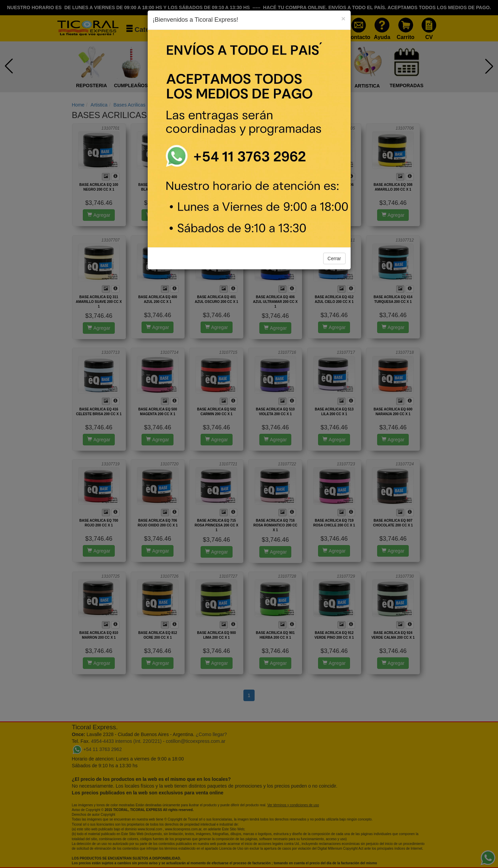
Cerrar (334, 258)
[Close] (343, 18)
